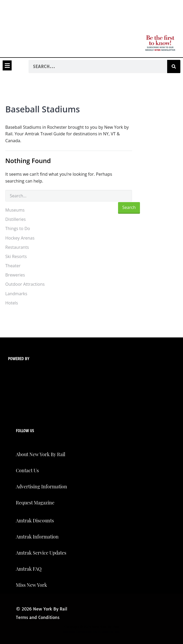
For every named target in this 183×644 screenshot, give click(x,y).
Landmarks (16, 294)
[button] (7, 65)
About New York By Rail (41, 454)
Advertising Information (41, 486)
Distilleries (15, 219)
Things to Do (18, 228)
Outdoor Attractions (25, 284)
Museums (15, 210)
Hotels (12, 303)
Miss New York (31, 585)
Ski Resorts (16, 256)
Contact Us (27, 470)
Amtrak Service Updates (41, 553)
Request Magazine (35, 503)
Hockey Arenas (20, 238)
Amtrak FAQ (29, 569)
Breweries (15, 275)
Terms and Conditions (38, 617)
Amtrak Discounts (35, 521)
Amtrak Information (37, 537)
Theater (13, 266)
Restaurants (17, 247)
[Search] (174, 66)
